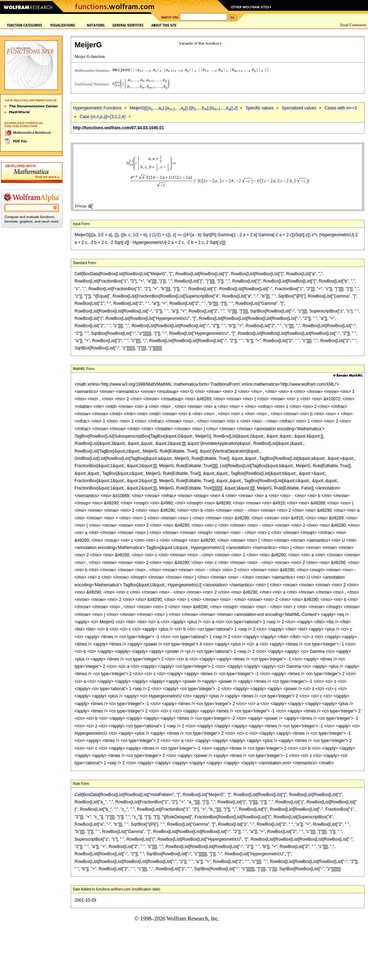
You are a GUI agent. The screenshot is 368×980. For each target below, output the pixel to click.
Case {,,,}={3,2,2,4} (103, 117)
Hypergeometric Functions (97, 108)
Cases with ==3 (341, 108)
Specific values (260, 108)
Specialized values (299, 108)
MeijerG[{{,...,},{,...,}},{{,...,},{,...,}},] (183, 108)
